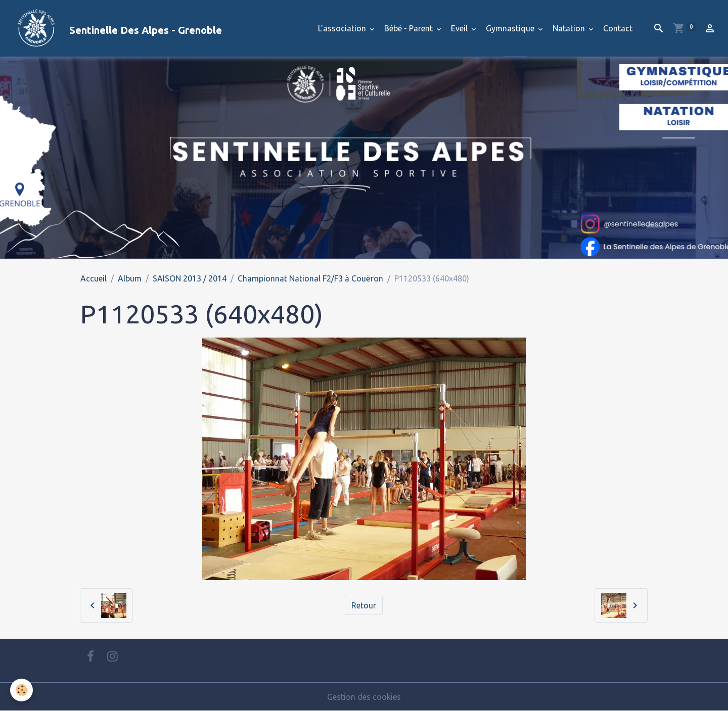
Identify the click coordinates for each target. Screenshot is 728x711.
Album (130, 278)
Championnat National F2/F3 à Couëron (310, 278)
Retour (364, 605)
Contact (618, 28)
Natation (570, 28)
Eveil (460, 28)
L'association (343, 28)
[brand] (115, 28)
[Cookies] (21, 690)
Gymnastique (511, 28)
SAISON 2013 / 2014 (190, 278)
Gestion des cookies (364, 697)
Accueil (94, 278)
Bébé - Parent (409, 28)
